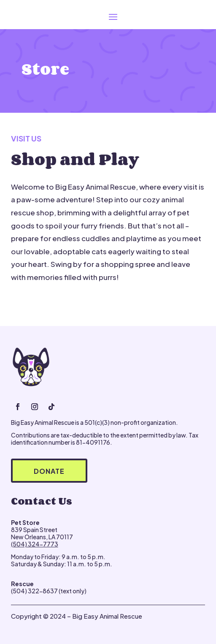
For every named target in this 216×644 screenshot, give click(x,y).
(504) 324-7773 (35, 544)
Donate (49, 471)
